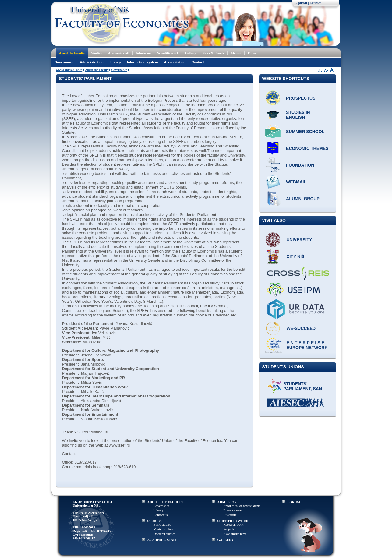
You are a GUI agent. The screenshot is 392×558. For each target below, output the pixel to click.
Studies (96, 53)
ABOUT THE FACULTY (166, 502)
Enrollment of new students (242, 506)
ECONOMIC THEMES (307, 148)
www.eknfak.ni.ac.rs (69, 70)
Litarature (230, 515)
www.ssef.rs (119, 445)
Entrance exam (234, 510)
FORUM (294, 502)
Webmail (296, 182)
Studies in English (298, 115)
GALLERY (226, 540)
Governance (64, 62)
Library (115, 62)
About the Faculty (72, 53)
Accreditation (175, 62)
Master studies (163, 529)
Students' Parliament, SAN (303, 386)
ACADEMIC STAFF (162, 540)
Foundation (300, 165)
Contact (198, 62)
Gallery (191, 53)
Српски (302, 3)
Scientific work (168, 53)
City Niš (296, 256)
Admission (143, 53)
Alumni (236, 53)
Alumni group (303, 199)
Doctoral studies (164, 534)
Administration (92, 62)
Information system (142, 62)
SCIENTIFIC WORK (233, 521)
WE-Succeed (301, 328)
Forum (253, 53)
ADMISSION (227, 502)
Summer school (305, 132)
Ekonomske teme (235, 534)
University (299, 240)
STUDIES (155, 521)
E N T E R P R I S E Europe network (307, 345)
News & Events (213, 53)
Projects (229, 529)
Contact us (161, 515)
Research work (234, 524)
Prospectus (301, 98)
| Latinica (315, 3)
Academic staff (119, 53)
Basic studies (162, 524)
